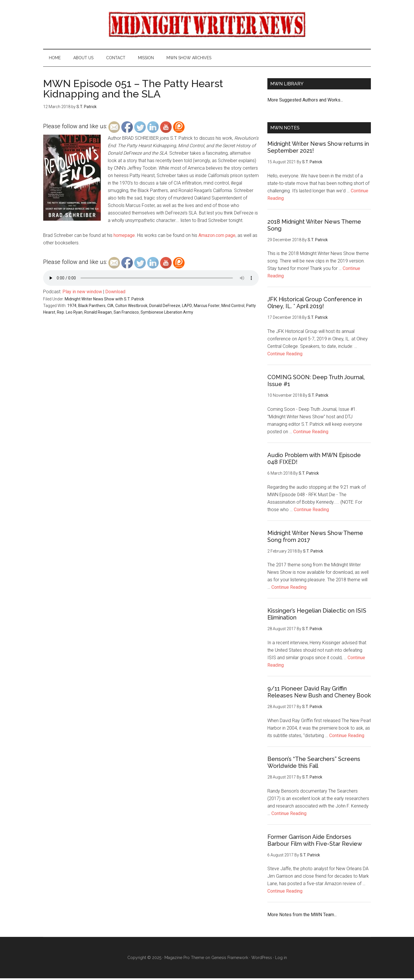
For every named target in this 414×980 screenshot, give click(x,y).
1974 (72, 307)
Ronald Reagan (98, 314)
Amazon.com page (217, 237)
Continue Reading (285, 355)
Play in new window (82, 293)
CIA (110, 307)
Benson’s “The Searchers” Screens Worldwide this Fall (314, 764)
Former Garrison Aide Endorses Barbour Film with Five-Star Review (315, 842)
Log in (281, 959)
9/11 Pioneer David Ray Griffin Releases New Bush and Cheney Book (319, 694)
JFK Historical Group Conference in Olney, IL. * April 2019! (315, 304)
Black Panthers (92, 307)
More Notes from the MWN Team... (302, 916)
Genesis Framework (230, 959)
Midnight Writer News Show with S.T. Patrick (104, 301)
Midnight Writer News (207, 24)
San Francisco (126, 314)
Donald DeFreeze (165, 307)
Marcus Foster (207, 307)
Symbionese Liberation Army (167, 314)
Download (115, 293)
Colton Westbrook (131, 307)
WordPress (262, 959)
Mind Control (233, 307)
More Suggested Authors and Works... (305, 101)
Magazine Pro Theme (184, 959)
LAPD (187, 307)
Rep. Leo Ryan (70, 314)
